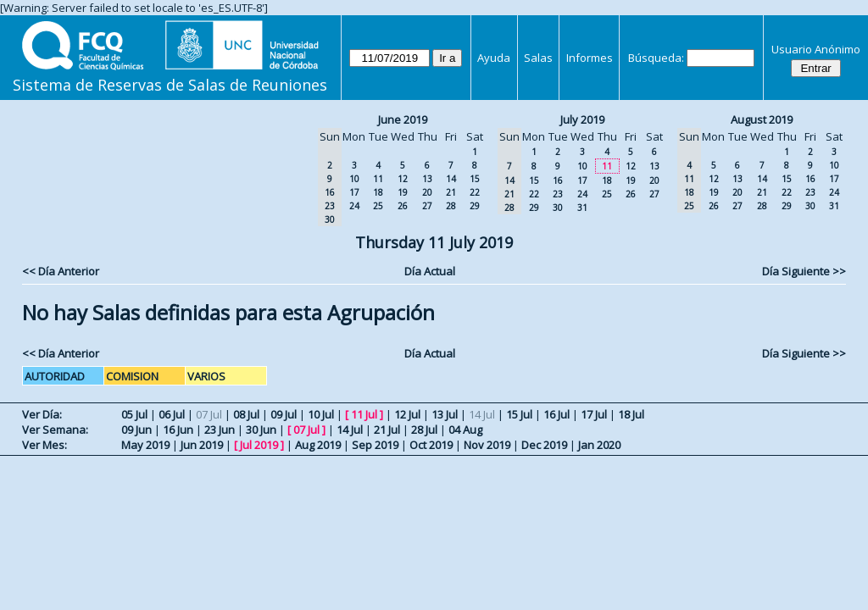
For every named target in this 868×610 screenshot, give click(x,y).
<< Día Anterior (61, 271)
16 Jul (556, 414)
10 (354, 179)
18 (378, 192)
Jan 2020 (599, 445)
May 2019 (145, 445)
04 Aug (465, 430)
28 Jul (424, 430)
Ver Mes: (45, 445)
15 (475, 179)
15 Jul (519, 414)
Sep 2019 (375, 445)
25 (378, 206)
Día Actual (430, 271)
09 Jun (136, 430)
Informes (590, 58)
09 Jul (284, 414)
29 (475, 206)
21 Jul (387, 430)
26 (403, 206)
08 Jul (246, 414)
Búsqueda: (656, 58)
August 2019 (762, 119)
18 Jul (631, 414)
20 (427, 192)
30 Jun (261, 430)
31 (582, 208)
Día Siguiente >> (804, 271)
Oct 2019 (431, 445)
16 (558, 180)
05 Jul (134, 414)
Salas (538, 58)
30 (558, 208)
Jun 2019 (202, 445)
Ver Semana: (55, 430)
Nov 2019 (487, 445)
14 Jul (350, 430)
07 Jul (306, 430)
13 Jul (445, 414)
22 (475, 192)
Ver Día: (42, 414)
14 (451, 179)
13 (427, 179)
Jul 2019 (259, 445)
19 (403, 192)
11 (378, 179)
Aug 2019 (318, 445)
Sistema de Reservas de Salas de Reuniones (170, 85)
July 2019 (582, 119)
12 (403, 179)
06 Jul (172, 414)
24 (354, 206)
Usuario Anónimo (816, 49)
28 (451, 206)
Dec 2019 (544, 445)
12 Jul (407, 414)
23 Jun (220, 430)
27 (427, 206)
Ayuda (494, 58)
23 (558, 194)
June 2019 (403, 119)
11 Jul (364, 414)
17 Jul (594, 414)
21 (451, 192)
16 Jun (178, 430)
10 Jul (321, 414)
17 (354, 192)
